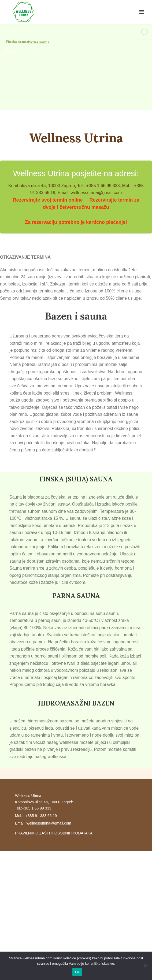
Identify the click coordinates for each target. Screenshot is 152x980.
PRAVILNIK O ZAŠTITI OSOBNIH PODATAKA (54, 833)
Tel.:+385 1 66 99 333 (33, 808)
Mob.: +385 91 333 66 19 (36, 816)
